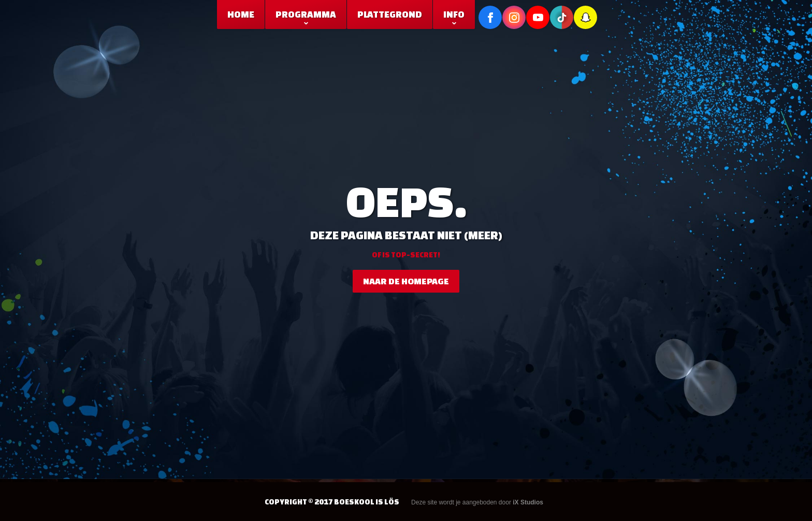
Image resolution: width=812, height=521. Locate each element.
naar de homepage (406, 281)
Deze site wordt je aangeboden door (477, 502)
